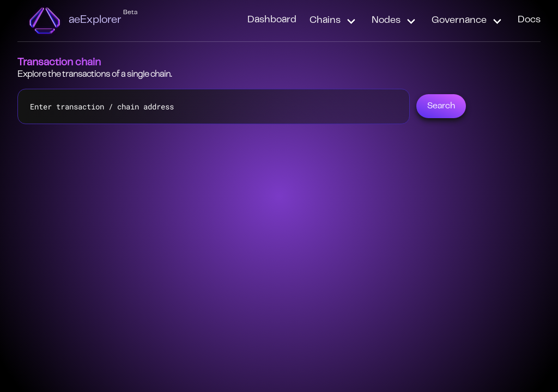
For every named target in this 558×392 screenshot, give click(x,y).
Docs (529, 20)
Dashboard (272, 20)
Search (441, 106)
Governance (459, 21)
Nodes (386, 21)
